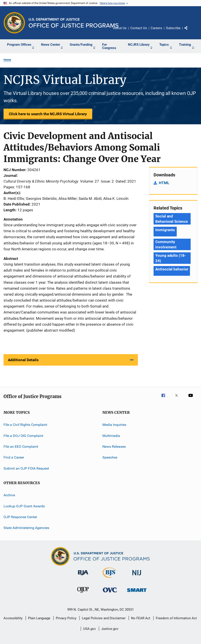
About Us (120, 28)
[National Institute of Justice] (137, 576)
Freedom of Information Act (176, 618)
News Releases (114, 447)
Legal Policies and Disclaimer (104, 618)
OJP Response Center (20, 517)
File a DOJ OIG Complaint (23, 436)
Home (7, 60)
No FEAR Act (141, 618)
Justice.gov (110, 629)
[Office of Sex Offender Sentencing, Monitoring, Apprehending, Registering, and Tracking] (137, 593)
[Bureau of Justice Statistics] (110, 579)
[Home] (74, 23)
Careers (156, 28)
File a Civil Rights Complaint (25, 425)
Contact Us (139, 28)
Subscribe (173, 28)
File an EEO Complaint (21, 447)
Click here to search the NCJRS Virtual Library (48, 114)
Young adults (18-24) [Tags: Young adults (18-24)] (171, 258)
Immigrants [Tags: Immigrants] (165, 230)
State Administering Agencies (26, 528)
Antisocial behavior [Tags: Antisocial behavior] (172, 269)
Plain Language (39, 618)
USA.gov (89, 629)
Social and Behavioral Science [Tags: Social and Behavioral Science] (171, 219)
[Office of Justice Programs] (14, 23)
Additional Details (23, 360)
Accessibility (13, 618)
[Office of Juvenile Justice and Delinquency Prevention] (83, 594)
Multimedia (111, 436)
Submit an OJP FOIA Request (26, 468)
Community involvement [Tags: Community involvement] (166, 244)
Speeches (110, 457)
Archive (9, 495)
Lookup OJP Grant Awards (24, 506)
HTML (164, 183)
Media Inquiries (114, 425)
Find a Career (14, 457)
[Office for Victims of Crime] (110, 593)
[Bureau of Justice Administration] (83, 576)
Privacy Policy (66, 618)
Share (190, 31)
